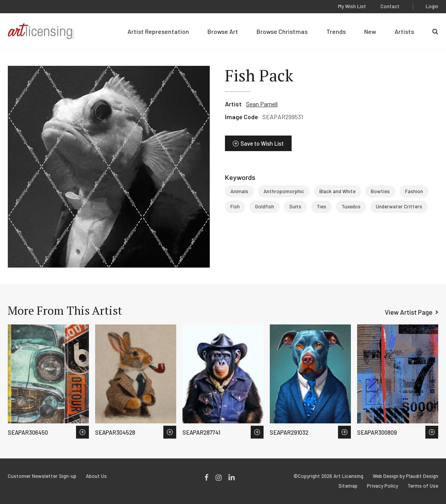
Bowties (380, 191)
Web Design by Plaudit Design (405, 476)
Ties (321, 206)
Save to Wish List (262, 143)
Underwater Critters (399, 206)
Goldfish (265, 206)
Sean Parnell (262, 104)
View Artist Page (409, 312)
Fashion (414, 191)
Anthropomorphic (284, 191)
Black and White (337, 191)
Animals (239, 191)
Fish (235, 206)
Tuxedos (351, 206)
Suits (295, 206)
